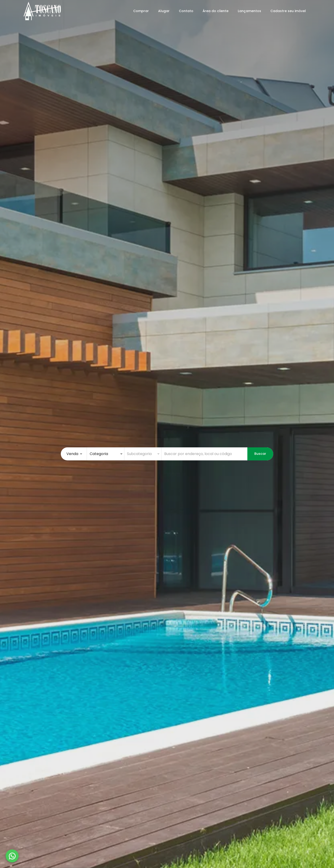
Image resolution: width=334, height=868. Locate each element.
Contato (186, 11)
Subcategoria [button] (139, 454)
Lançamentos (249, 11)
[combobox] (204, 454)
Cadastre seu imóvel (288, 11)
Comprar (141, 11)
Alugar (164, 11)
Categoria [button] (99, 454)
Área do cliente (216, 11)
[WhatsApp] (12, 856)
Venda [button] (72, 454)
